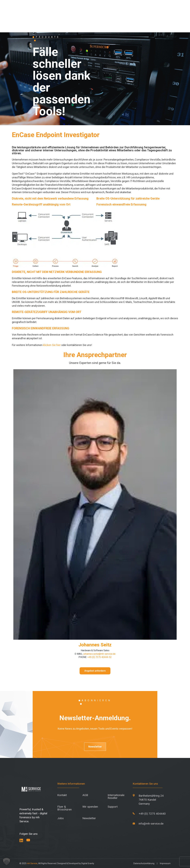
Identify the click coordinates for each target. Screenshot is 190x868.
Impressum (165, 863)
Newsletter (95, 747)
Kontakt (62, 795)
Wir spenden (90, 807)
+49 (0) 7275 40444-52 (99, 657)
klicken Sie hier (52, 345)
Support (113, 807)
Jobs (60, 818)
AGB (85, 795)
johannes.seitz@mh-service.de (100, 654)
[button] (7, 861)
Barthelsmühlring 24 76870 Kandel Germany (151, 800)
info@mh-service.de (151, 824)
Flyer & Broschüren (64, 808)
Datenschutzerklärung (144, 863)
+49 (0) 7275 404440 (152, 814)
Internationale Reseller (116, 796)
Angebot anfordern (95, 671)
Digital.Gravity (88, 863)
